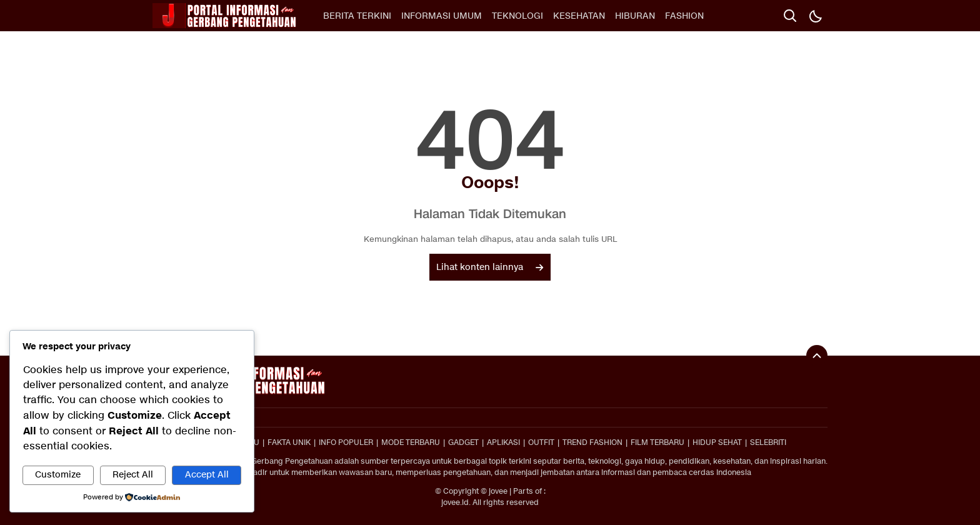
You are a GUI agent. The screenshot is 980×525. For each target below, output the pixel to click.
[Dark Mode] (815, 16)
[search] (790, 16)
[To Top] (817, 356)
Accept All (207, 475)
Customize (58, 475)
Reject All (133, 475)
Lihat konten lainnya (490, 267)
